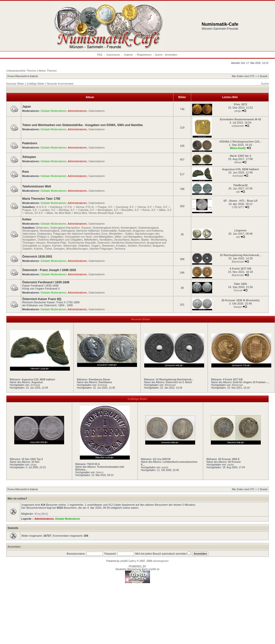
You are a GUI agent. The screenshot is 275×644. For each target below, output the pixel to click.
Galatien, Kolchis (33, 249)
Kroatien (121, 246)
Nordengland (129, 228)
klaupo (238, 307)
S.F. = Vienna (138, 207)
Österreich (104, 243)
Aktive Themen (48, 71)
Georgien (59, 249)
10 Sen (35, 462)
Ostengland (68, 231)
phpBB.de (154, 569)
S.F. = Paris (155, 207)
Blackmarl (238, 262)
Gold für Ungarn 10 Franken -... (251, 382)
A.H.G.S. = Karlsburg (49, 207)
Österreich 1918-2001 (37, 257)
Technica (120, 249)
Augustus (37, 382)
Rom (26, 172)
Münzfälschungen (77, 249)
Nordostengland (49, 231)
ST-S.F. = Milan (44, 213)
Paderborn (30, 143)
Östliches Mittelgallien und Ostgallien (60, 240)
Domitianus (105, 382)
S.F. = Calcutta (79, 210)
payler (165, 467)
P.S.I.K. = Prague (96, 207)
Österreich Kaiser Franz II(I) (42, 299)
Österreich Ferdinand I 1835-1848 (46, 282)
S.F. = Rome (142, 210)
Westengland (30, 231)
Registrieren (144, 55)
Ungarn (96, 246)
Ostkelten (84, 246)
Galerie (129, 55)
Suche (159, 55)
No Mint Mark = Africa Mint (71, 213)
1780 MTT (238, 207)
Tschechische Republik (82, 243)
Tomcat (238, 290)
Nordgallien (29, 240)
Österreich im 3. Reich (179, 382)
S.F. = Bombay (60, 210)
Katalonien (125, 231)
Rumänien (145, 246)
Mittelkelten (91, 240)
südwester (238, 126)
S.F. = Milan (158, 210)
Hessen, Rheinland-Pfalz (51, 243)
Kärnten (57, 246)
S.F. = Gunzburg (118, 207)
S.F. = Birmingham (101, 210)
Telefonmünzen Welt (37, 186)
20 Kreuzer (234, 462)
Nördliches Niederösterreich (129, 243)
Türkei (48, 249)
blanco (100, 472)
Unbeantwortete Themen (21, 71)
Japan (27, 107)
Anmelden (171, 55)
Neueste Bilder (15, 84)
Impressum (113, 55)
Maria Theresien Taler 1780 (41, 199)
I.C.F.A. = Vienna (74, 207)
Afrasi (238, 162)
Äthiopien (29, 157)
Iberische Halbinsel (88, 231)
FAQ (100, 55)
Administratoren (77, 111)
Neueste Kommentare (60, 84)
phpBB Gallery (128, 561)
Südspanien (44, 234)
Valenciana (29, 234)
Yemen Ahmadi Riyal (101, 213)
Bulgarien (158, 246)
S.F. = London (41, 210)
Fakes (119, 213)
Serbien (133, 246)
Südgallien (57, 237)
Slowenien (108, 246)
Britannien (42, 228)
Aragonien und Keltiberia (148, 231)
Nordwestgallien (154, 237)
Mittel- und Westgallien (129, 237)
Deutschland (122, 240)
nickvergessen (161, 561)
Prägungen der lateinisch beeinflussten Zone (80, 234)
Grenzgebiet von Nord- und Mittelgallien (89, 237)
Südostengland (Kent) (106, 228)
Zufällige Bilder (36, 84)
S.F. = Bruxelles (123, 210)
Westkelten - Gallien (121, 234)
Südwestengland (148, 228)
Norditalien (106, 240)
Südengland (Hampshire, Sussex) (71, 228)
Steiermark (70, 246)
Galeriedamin (96, 111)
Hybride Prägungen (101, 249)
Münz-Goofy (238, 148)
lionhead (238, 176)
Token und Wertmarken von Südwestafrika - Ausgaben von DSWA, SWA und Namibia (82, 125)
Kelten (27, 219)
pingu (238, 111)
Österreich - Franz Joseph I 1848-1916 (49, 270)
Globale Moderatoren (53, 111)
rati (238, 192)
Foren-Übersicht (17, 76)
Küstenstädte (109, 231)
